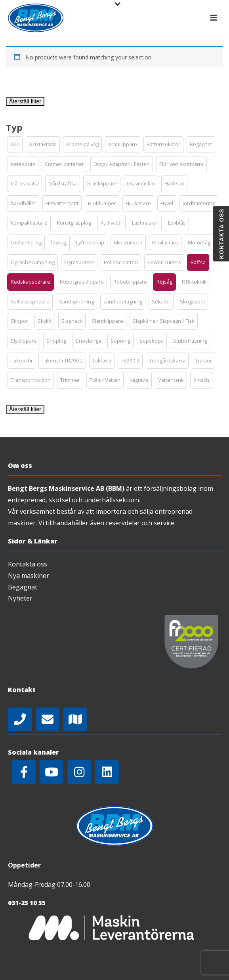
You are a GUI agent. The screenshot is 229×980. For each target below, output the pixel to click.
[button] (15, 145)
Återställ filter (25, 101)
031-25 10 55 (27, 903)
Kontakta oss (28, 564)
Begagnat (23, 587)
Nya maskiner (29, 576)
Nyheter (20, 598)
